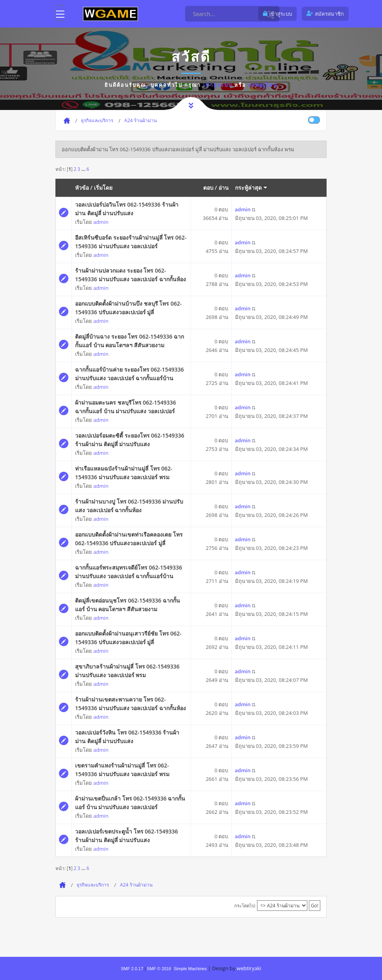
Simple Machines (190, 969)
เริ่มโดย (103, 188)
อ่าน (224, 188)
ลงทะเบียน (263, 85)
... (84, 169)
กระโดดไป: (245, 906)
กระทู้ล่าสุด (252, 188)
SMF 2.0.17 (132, 969)
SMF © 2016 (159, 969)
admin (101, 222)
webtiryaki (249, 968)
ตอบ (208, 188)
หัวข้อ (82, 188)
